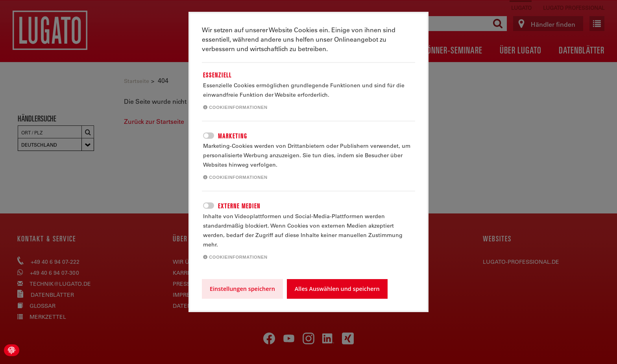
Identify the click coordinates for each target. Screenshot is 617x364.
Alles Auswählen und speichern (337, 289)
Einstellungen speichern (242, 289)
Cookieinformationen (235, 107)
